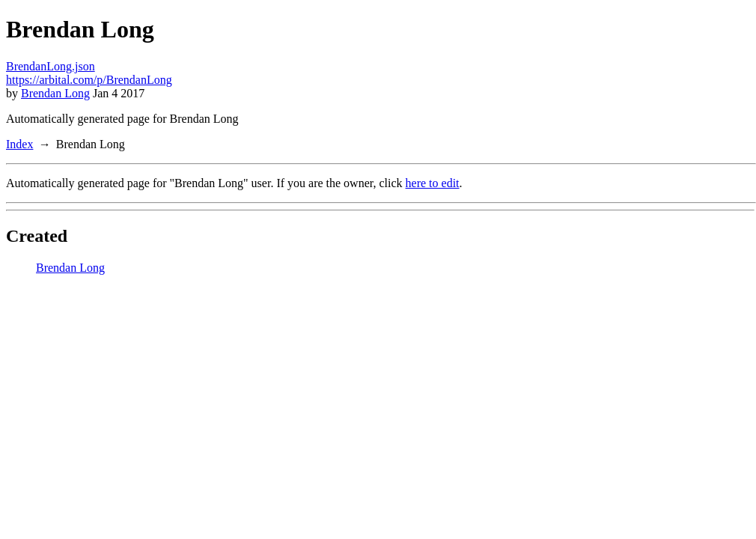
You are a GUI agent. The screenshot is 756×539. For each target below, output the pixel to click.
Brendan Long (55, 93)
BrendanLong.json (51, 66)
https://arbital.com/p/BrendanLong (89, 80)
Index (19, 144)
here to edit (433, 183)
